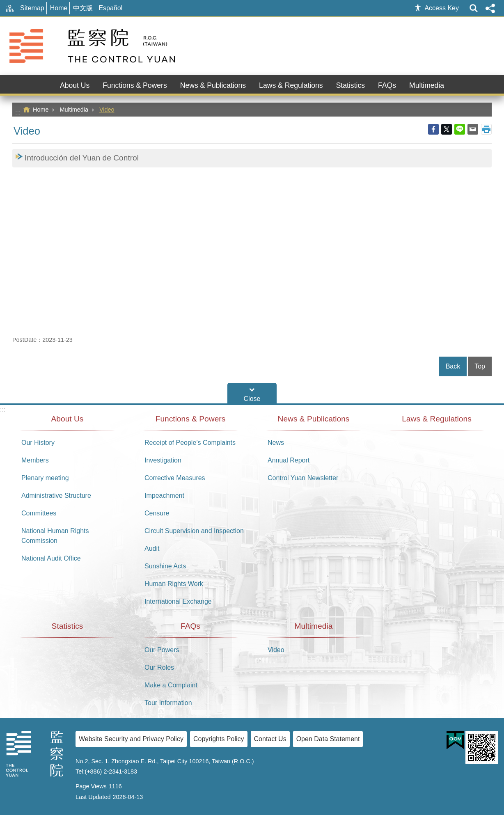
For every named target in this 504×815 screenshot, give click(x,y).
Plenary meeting (45, 478)
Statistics (351, 85)
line (460, 129)
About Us (68, 419)
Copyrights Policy (219, 739)
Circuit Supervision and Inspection (194, 531)
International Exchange (178, 601)
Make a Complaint (171, 685)
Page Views (91, 786)
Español (110, 8)
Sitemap (32, 8)
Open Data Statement (328, 739)
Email (473, 129)
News (276, 443)
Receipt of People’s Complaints (190, 443)
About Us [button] (75, 85)
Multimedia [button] (427, 85)
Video (107, 110)
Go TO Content (4, 4)
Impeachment (164, 496)
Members (35, 460)
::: (18, 112)
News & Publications (314, 419)
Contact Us (270, 739)
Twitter (447, 129)
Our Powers (162, 650)
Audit (152, 548)
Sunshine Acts (165, 566)
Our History (38, 443)
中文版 (83, 8)
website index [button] (474, 8)
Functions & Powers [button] (135, 85)
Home (59, 8)
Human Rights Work (174, 584)
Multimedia (74, 110)
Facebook (433, 129)
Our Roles (159, 667)
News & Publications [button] (213, 85)
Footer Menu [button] (252, 393)
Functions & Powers (191, 419)
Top (480, 366)
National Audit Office (51, 558)
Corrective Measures (175, 478)
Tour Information (168, 703)
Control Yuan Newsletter (303, 478)
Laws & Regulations (291, 85)
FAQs (190, 626)
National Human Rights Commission (55, 536)
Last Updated (93, 797)
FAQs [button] (387, 85)
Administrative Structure (56, 496)
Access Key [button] (442, 8)
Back (453, 366)
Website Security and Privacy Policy (131, 739)
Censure (157, 513)
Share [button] (490, 8)
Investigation (163, 460)
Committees (39, 513)
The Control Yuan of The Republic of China (94, 46)
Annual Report (289, 460)
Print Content (486, 129)
